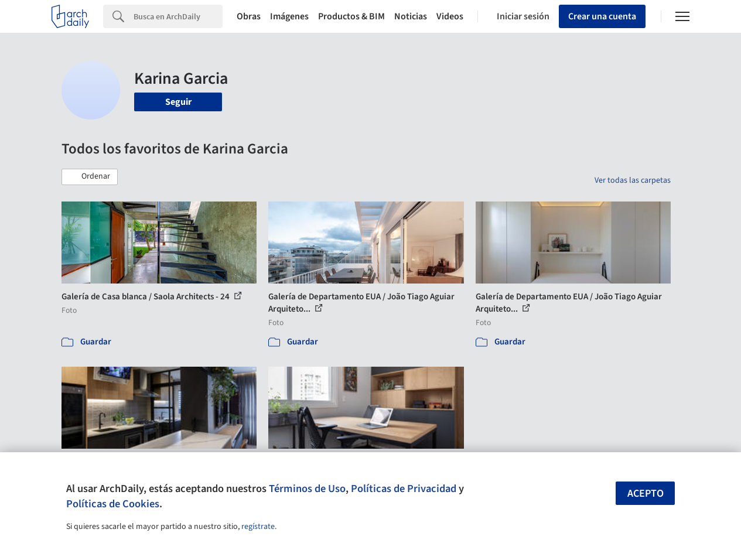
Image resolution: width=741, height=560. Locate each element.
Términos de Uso (307, 489)
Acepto (646, 494)
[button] (90, 177)
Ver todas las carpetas (633, 180)
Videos (450, 16)
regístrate (258, 527)
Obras (249, 16)
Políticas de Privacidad (404, 489)
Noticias (411, 16)
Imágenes (289, 16)
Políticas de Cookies (113, 504)
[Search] (178, 16)
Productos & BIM (351, 16)
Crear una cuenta (602, 16)
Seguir (178, 102)
